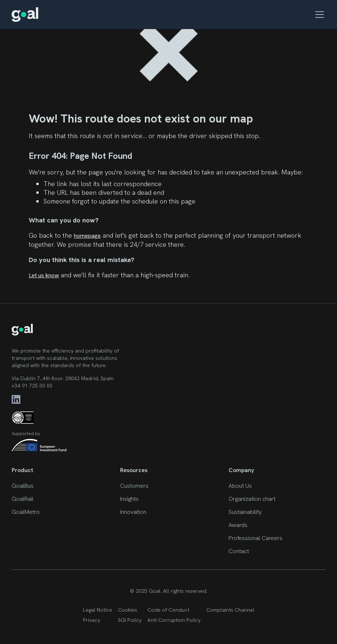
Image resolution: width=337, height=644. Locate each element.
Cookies (128, 610)
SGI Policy (130, 620)
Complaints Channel (230, 610)
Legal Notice (98, 610)
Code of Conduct (168, 610)
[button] (318, 15)
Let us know (44, 275)
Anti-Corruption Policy (174, 620)
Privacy (92, 620)
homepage (87, 236)
